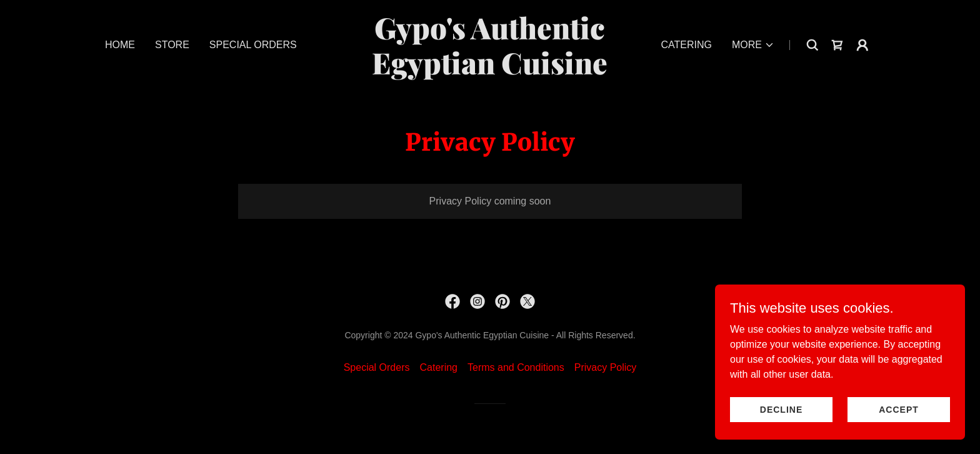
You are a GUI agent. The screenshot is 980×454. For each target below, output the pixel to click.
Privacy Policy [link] (606, 367)
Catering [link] (686, 45)
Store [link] (172, 45)
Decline (781, 409)
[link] (490, 71)
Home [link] (120, 45)
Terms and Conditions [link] (516, 367)
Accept (899, 409)
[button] (753, 45)
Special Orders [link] (253, 45)
